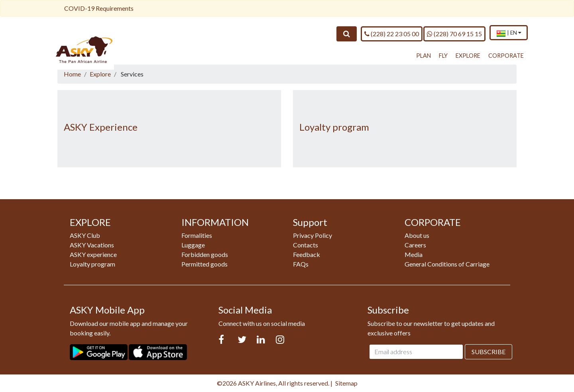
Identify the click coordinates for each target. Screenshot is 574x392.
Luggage (193, 245)
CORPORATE (506, 56)
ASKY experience (93, 254)
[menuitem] (509, 33)
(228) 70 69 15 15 (454, 33)
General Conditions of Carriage (447, 264)
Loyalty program (334, 127)
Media (414, 254)
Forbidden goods (205, 254)
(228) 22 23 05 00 (392, 33)
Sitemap (346, 383)
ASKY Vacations (92, 245)
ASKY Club (85, 235)
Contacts (306, 245)
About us (417, 235)
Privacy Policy (313, 235)
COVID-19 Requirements (99, 8)
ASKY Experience (101, 127)
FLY (443, 56)
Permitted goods (204, 264)
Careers (415, 245)
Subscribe (488, 352)
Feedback (307, 254)
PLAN (424, 56)
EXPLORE (468, 56)
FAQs (301, 264)
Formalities (197, 235)
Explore (100, 74)
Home (72, 74)
